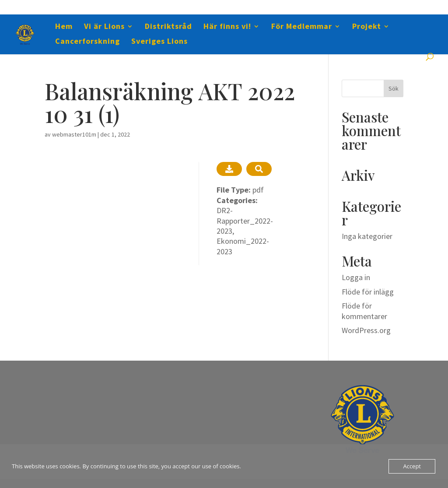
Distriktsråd (168, 27)
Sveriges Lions (159, 42)
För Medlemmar (302, 27)
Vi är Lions (104, 27)
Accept (412, 466)
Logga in (356, 277)
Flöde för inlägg (368, 292)
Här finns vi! (227, 27)
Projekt (367, 27)
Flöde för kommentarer (364, 311)
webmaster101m (74, 134)
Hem (64, 27)
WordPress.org (366, 330)
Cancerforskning (87, 42)
